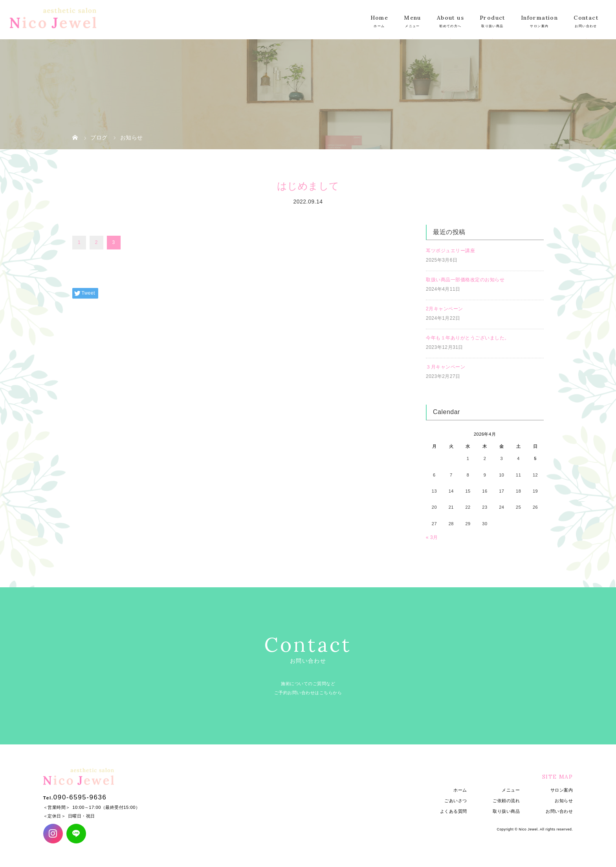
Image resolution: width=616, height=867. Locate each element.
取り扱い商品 (506, 811)
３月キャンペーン (445, 367)
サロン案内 (562, 790)
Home (379, 18)
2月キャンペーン (445, 309)
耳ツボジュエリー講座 (450, 251)
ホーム (460, 790)
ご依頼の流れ (506, 801)
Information (539, 18)
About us (450, 18)
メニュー (511, 790)
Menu (412, 18)
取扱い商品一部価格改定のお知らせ (465, 280)
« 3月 (432, 537)
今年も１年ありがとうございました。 (468, 338)
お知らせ (564, 801)
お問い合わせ (559, 811)
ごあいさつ (456, 801)
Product (492, 18)
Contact (586, 18)
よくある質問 (454, 811)
